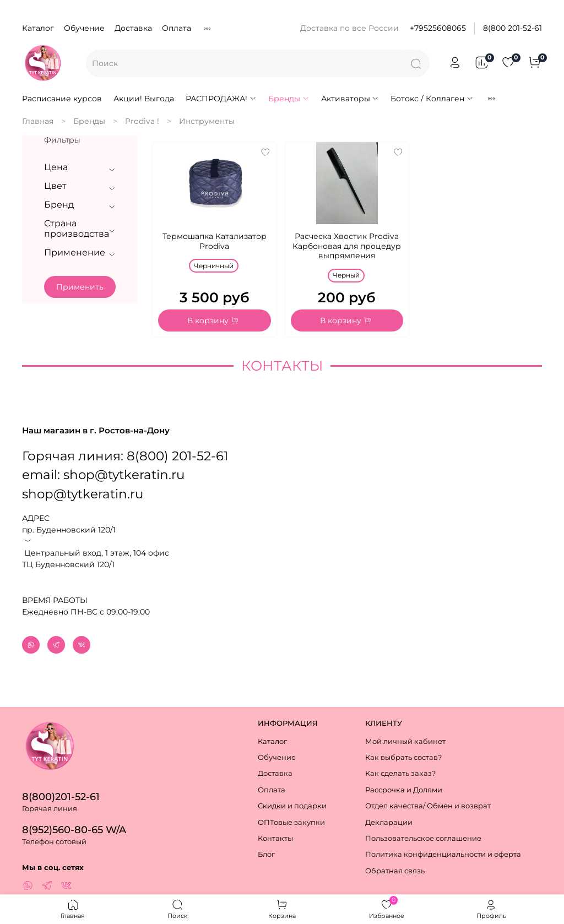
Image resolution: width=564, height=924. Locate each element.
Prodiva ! (142, 121)
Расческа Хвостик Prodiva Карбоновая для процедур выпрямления (347, 246)
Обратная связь (395, 871)
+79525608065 (438, 28)
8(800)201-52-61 (61, 797)
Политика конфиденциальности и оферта (443, 855)
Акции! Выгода (144, 99)
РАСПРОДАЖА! (221, 99)
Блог (266, 855)
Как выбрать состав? (403, 757)
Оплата (177, 28)
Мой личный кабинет (405, 741)
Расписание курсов (62, 99)
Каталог (38, 28)
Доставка (133, 28)
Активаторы (350, 99)
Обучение (84, 28)
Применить (80, 287)
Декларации (389, 822)
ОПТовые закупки (291, 822)
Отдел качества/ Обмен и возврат (428, 806)
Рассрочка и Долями (404, 790)
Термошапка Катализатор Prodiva (215, 241)
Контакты (275, 838)
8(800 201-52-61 (513, 28)
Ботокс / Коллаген (432, 99)
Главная (38, 121)
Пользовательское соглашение (423, 838)
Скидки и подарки (292, 806)
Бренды (289, 99)
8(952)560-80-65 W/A (74, 830)
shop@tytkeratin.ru (83, 485)
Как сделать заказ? (400, 774)
